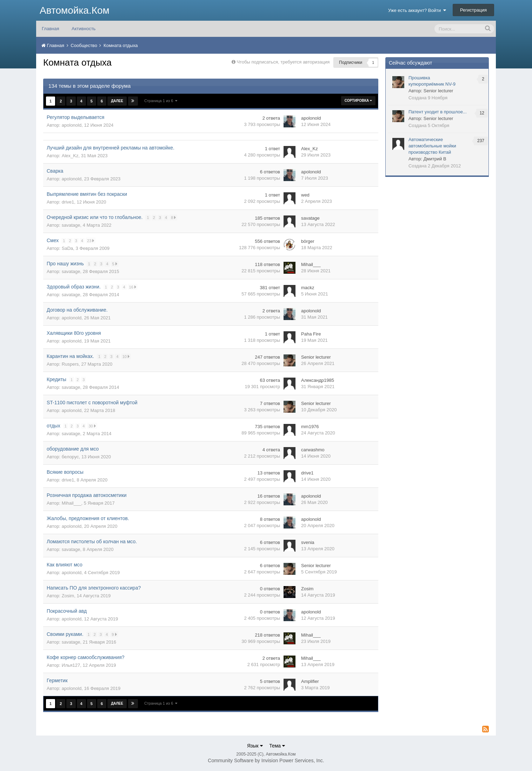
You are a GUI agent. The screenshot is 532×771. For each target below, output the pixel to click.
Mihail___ (311, 264)
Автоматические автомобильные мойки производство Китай (432, 146)
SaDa (68, 248)
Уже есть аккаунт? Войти (417, 10)
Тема (277, 746)
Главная (50, 29)
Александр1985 (318, 380)
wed (305, 195)
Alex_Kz (70, 156)
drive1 (68, 202)
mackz (308, 288)
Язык (255, 746)
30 (92, 426)
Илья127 (71, 665)
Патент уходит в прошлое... (438, 112)
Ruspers (70, 364)
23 (91, 241)
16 (133, 287)
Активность (84, 29)
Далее (117, 101)
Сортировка (358, 101)
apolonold (72, 125)
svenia (308, 542)
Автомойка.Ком (75, 10)
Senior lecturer (316, 357)
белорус (70, 457)
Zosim (68, 596)
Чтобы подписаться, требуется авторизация (283, 62)
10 (126, 356)
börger (308, 241)
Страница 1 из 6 (161, 101)
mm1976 (310, 427)
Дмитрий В (435, 159)
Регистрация (473, 10)
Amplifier (310, 681)
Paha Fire (311, 334)
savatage (71, 225)
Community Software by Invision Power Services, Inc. (266, 760)
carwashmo (313, 450)
